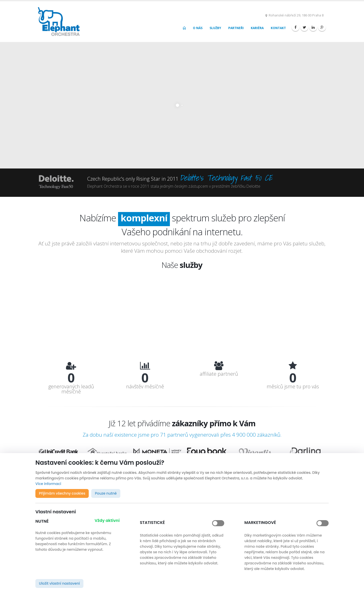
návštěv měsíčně (145, 387)
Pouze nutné (106, 493)
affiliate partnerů (219, 374)
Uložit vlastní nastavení (59, 583)
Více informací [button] (48, 484)
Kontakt (278, 28)
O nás (198, 28)
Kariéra (257, 28)
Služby (215, 28)
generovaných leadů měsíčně (71, 389)
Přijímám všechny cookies (62, 493)
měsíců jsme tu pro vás (293, 387)
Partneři (236, 28)
